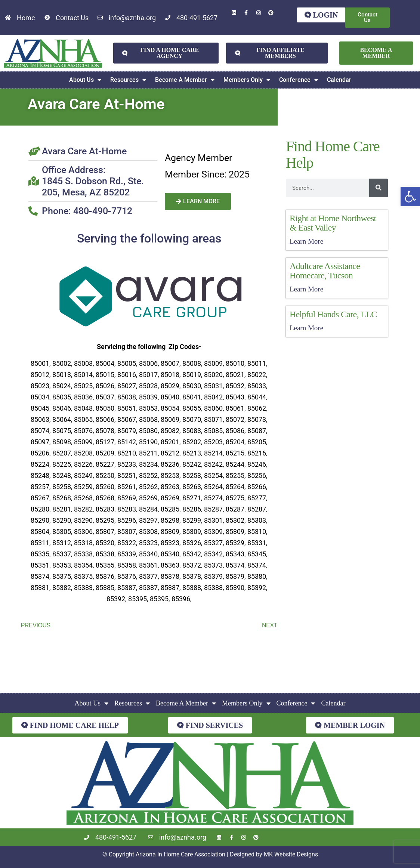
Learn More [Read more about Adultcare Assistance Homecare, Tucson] (306, 289)
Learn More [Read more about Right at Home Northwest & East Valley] (306, 241)
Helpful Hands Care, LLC (333, 314)
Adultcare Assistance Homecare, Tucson (325, 271)
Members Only (247, 80)
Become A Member (185, 80)
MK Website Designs (291, 854)
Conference (299, 80)
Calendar (339, 80)
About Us (85, 80)
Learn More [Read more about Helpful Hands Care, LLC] (306, 328)
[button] (410, 197)
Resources (128, 80)
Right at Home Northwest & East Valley (333, 223)
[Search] (379, 188)
